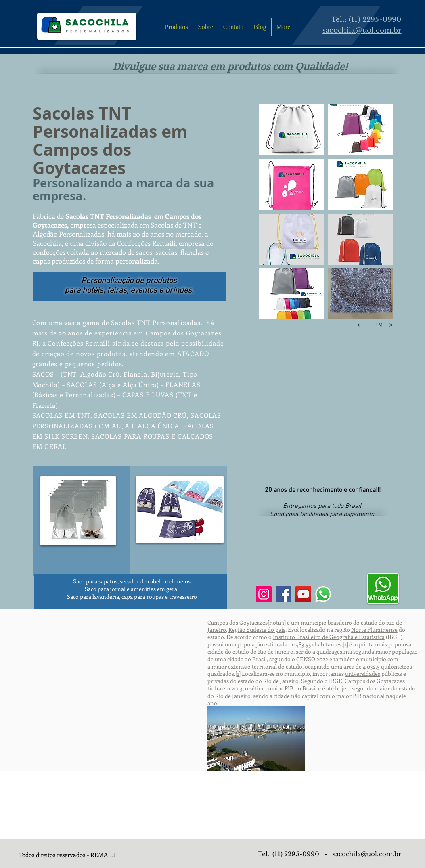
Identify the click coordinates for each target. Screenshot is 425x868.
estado (369, 622)
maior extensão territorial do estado (257, 666)
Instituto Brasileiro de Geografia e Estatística (329, 637)
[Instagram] (264, 594)
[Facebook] (284, 594)
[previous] (359, 325)
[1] (345, 644)
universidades (363, 674)
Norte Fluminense (374, 630)
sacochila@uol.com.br (367, 854)
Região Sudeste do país (257, 630)
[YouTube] (303, 594)
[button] (292, 130)
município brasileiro (326, 622)
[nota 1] (277, 622)
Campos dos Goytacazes (82, 159)
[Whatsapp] (323, 594)
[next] (391, 325)
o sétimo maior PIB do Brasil (281, 688)
